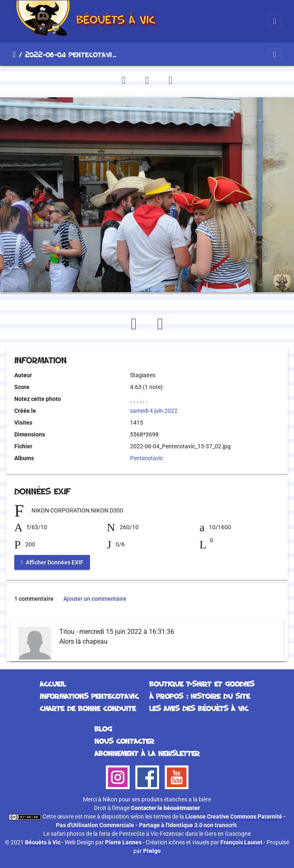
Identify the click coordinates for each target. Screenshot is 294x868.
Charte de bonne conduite (88, 708)
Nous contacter (124, 741)
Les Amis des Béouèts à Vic (199, 708)
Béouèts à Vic (43, 842)
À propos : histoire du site (200, 696)
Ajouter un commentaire (95, 599)
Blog (103, 729)
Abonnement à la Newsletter (147, 753)
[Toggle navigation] (275, 21)
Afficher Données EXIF (52, 562)
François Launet (241, 842)
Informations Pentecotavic (89, 696)
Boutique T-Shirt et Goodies (202, 684)
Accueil (14, 54)
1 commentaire (34, 599)
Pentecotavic (147, 458)
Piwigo (152, 851)
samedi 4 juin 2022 (154, 411)
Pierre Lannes (123, 842)
